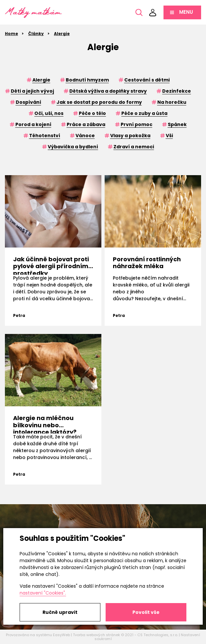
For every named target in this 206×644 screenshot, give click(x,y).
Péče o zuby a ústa (144, 113)
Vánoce (85, 136)
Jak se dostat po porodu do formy (99, 102)
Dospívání (28, 102)
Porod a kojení (33, 124)
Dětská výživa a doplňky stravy (108, 91)
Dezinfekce (177, 91)
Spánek (177, 124)
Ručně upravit (60, 612)
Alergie (62, 34)
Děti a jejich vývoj (32, 91)
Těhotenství (45, 136)
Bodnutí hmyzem (87, 80)
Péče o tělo (92, 113)
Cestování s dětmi (147, 80)
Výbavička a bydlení (73, 147)
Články (36, 34)
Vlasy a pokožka (130, 136)
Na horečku (172, 102)
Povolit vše (146, 612)
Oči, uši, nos (49, 113)
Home (11, 34)
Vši (169, 136)
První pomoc (137, 124)
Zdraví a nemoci (134, 147)
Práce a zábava (86, 124)
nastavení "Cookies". (43, 593)
